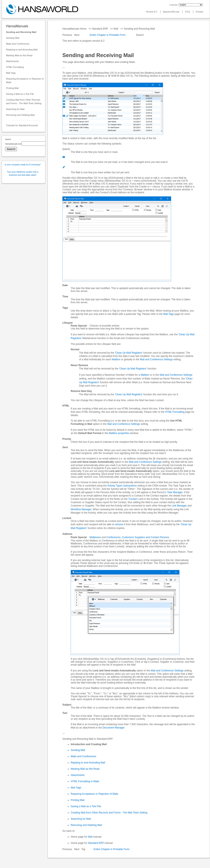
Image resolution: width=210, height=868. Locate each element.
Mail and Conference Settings (156, 359)
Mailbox (116, 359)
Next (77, 35)
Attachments (12, 61)
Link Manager (179, 506)
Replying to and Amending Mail (22, 50)
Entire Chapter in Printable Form (107, 35)
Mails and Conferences (18, 44)
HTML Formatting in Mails (85, 781)
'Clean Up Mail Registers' (129, 353)
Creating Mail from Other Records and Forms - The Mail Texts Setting (24, 102)
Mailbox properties (119, 433)
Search (140, 35)
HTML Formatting (15, 67)
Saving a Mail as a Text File (20, 94)
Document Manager (113, 728)
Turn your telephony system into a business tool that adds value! (23, 173)
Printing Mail (12, 88)
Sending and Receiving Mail (21, 32)
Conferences (113, 537)
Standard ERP (100, 29)
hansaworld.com (172, 12)
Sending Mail (13, 38)
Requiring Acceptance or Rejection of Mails (25, 80)
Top (83, 849)
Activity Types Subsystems (122, 486)
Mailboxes (95, 537)
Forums (199, 12)
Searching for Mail (15, 109)
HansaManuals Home (75, 29)
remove (119, 524)
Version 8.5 (152, 12)
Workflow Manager (81, 509)
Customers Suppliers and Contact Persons (145, 537)
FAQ (188, 12)
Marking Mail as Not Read (19, 55)
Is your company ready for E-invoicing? (23, 165)
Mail (116, 29)
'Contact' (133, 499)
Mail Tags (11, 73)
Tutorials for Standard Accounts (22, 125)
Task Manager (175, 492)
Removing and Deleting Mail (20, 115)
